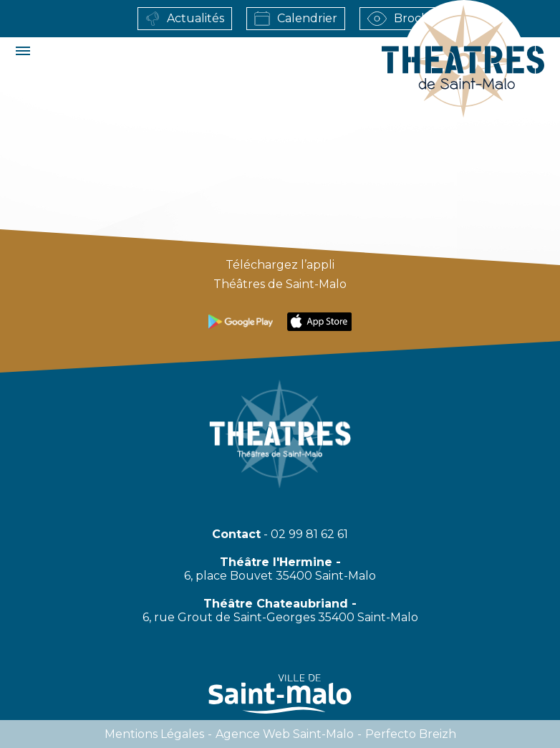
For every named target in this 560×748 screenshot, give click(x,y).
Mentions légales (154, 734)
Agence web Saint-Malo (285, 734)
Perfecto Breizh (411, 734)
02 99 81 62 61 (309, 534)
